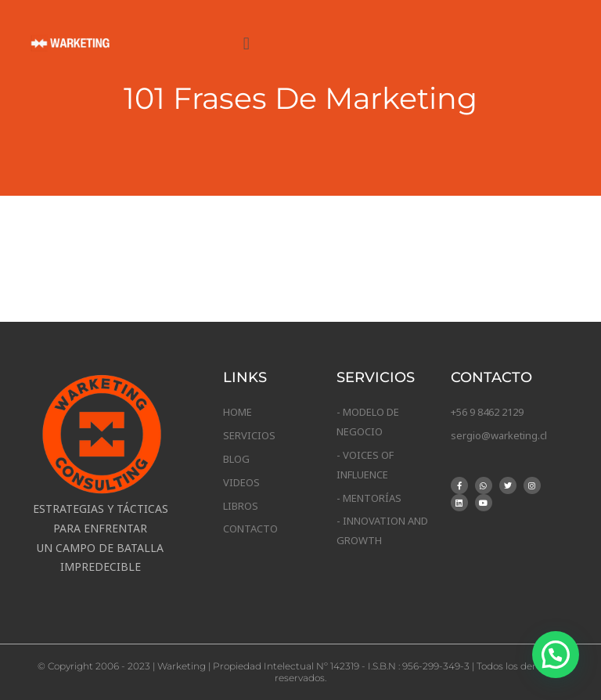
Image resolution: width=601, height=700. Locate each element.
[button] (246, 43)
